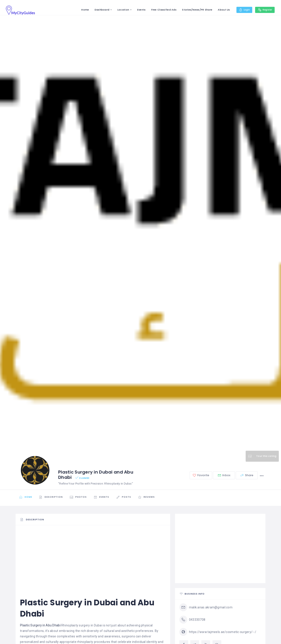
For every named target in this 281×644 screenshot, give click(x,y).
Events (138, 10)
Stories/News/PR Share (194, 10)
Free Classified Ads (160, 10)
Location (120, 10)
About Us (220, 10)
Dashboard (98, 10)
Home (82, 10)
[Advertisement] (93, 560)
